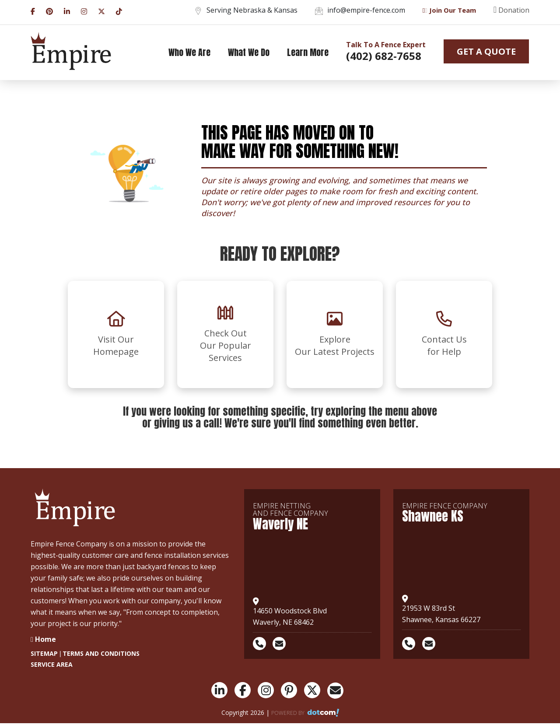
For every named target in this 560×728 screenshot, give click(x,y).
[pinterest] (49, 10)
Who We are (189, 52)
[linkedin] (67, 10)
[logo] (71, 51)
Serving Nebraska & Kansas (246, 10)
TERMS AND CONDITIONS (101, 653)
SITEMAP (44, 653)
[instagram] (84, 10)
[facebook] (33, 10)
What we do (249, 52)
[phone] (262, 644)
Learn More (308, 52)
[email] (282, 644)
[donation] (503, 12)
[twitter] (101, 10)
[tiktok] (119, 10)
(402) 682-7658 (384, 56)
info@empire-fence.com (360, 10)
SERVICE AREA (52, 664)
